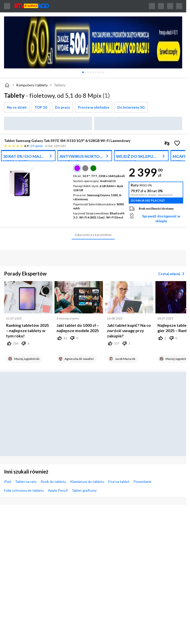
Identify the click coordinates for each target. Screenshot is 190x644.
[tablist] (93, 72)
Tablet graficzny (84, 490)
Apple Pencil (58, 490)
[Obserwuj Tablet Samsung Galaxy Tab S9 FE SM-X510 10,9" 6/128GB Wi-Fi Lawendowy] (177, 143)
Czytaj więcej (172, 274)
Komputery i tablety (32, 85)
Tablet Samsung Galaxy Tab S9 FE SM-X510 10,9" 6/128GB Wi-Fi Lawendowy (67, 141)
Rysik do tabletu (53, 481)
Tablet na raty (26, 481)
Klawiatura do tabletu (87, 481)
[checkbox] (17, 107)
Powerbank (142, 481)
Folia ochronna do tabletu (24, 490)
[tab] (83, 72)
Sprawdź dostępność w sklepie (161, 218)
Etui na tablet (119, 481)
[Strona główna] (7, 85)
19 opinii (36, 146)
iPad (7, 481)
